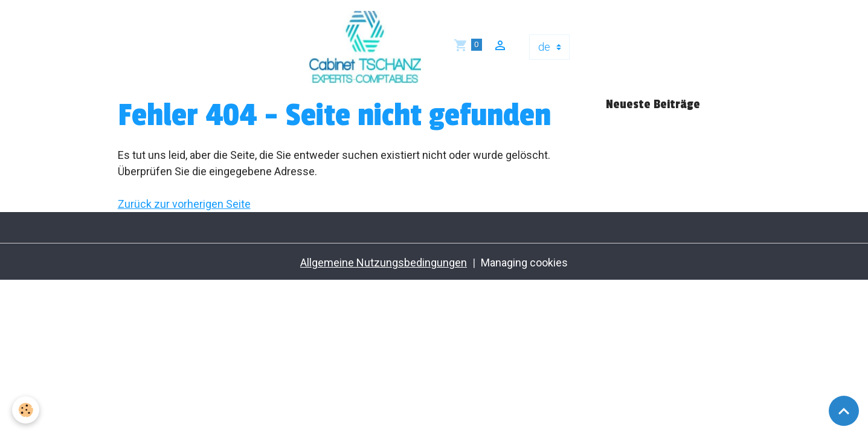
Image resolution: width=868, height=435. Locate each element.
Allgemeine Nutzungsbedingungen (384, 263)
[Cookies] (26, 410)
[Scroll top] (844, 411)
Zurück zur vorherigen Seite (184, 204)
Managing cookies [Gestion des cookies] (524, 263)
